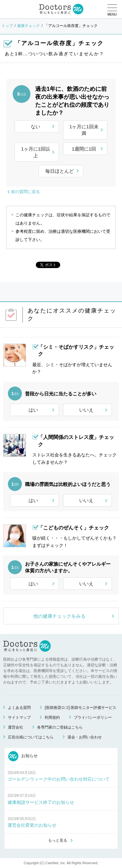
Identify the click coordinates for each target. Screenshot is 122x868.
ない (35, 127)
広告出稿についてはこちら (31, 737)
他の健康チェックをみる (59, 616)
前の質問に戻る (26, 192)
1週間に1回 (84, 149)
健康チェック (29, 26)
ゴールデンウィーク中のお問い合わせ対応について (59, 779)
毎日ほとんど (60, 171)
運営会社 (16, 727)
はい (33, 410)
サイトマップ (19, 717)
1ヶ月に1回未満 (84, 130)
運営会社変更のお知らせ (32, 825)
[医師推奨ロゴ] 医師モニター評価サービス (80, 708)
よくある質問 (19, 708)
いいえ (86, 410)
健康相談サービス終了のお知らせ (41, 802)
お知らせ (23, 756)
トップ (7, 26)
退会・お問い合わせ (85, 737)
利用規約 (52, 717)
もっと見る (58, 840)
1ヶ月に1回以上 (35, 152)
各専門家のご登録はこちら (60, 727)
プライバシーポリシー (93, 717)
